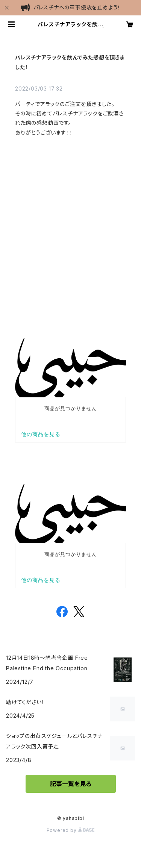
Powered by (71, 830)
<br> (70, 222)
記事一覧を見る (71, 784)
